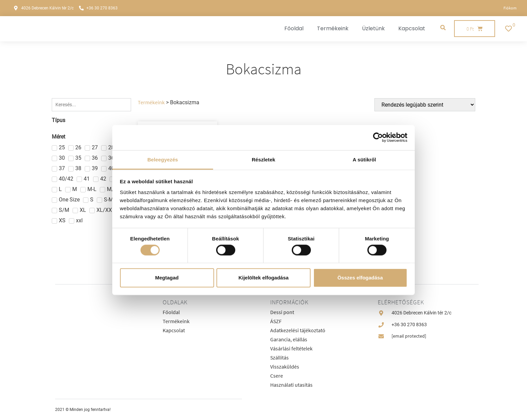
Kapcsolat (412, 28)
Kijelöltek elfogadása (263, 278)
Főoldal (294, 28)
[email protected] (409, 336)
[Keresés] (91, 105)
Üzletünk (373, 28)
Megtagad (167, 278)
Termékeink (333, 28)
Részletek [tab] (263, 159)
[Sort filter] (425, 105)
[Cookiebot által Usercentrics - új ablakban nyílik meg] (378, 138)
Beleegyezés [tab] (163, 159)
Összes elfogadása (360, 278)
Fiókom (510, 8)
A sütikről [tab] (364, 159)
